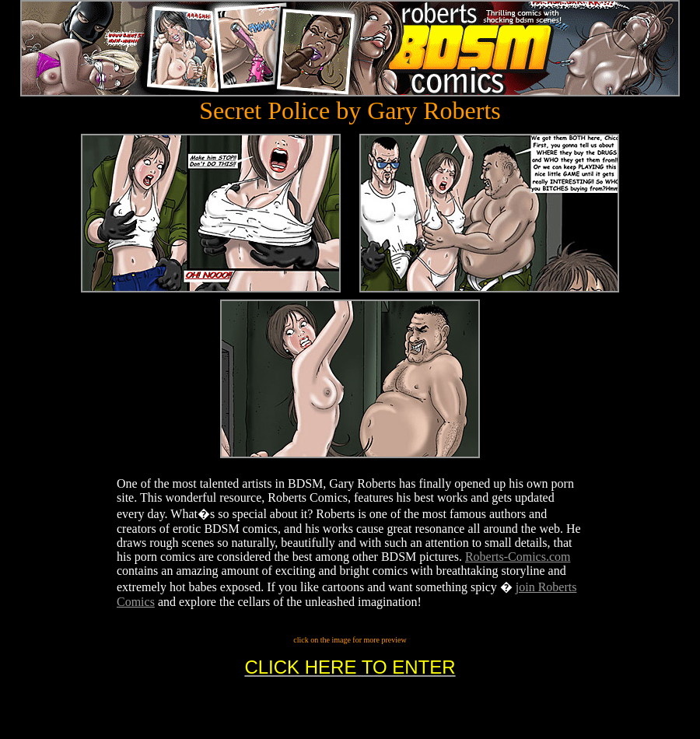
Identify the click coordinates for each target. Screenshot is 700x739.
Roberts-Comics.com (518, 557)
